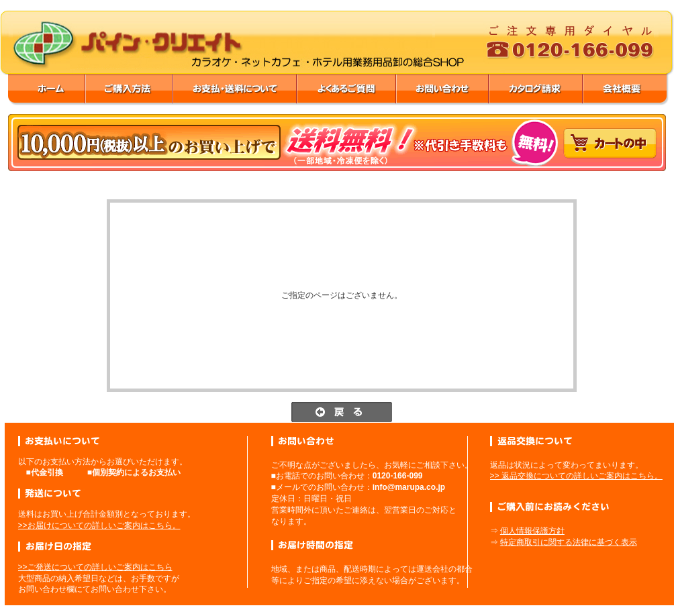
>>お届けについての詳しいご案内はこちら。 (99, 525)
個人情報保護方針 (532, 531)
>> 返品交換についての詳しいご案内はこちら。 (576, 476)
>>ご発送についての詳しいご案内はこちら (95, 567)
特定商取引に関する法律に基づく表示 (569, 542)
